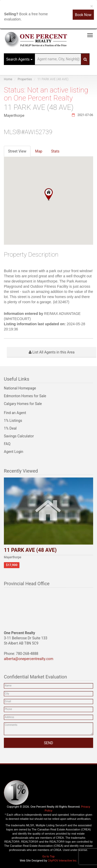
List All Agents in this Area (52, 352)
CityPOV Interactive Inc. (62, 861)
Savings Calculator (19, 436)
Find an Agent (15, 413)
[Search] (85, 59)
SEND (48, 743)
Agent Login (14, 452)
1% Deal (10, 428)
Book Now (83, 15)
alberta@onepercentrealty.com (29, 659)
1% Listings (13, 421)
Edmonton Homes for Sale (25, 396)
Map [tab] (39, 151)
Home (8, 79)
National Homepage (20, 388)
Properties (25, 79)
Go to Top (48, 856)
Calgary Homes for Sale (23, 404)
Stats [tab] (55, 151)
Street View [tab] (17, 151)
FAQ (7, 444)
